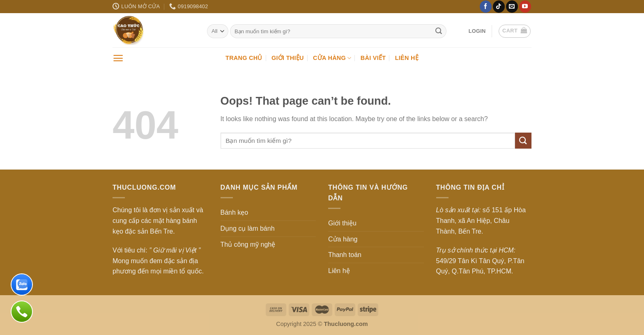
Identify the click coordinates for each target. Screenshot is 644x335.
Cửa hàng (332, 58)
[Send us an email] (512, 7)
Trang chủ (244, 58)
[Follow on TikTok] (499, 7)
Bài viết (373, 58)
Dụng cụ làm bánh (248, 228)
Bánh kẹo (235, 212)
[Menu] (118, 58)
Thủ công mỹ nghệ (248, 244)
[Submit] (439, 31)
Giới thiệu (288, 58)
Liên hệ (407, 58)
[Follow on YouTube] (525, 7)
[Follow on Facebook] (486, 7)
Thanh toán (345, 255)
